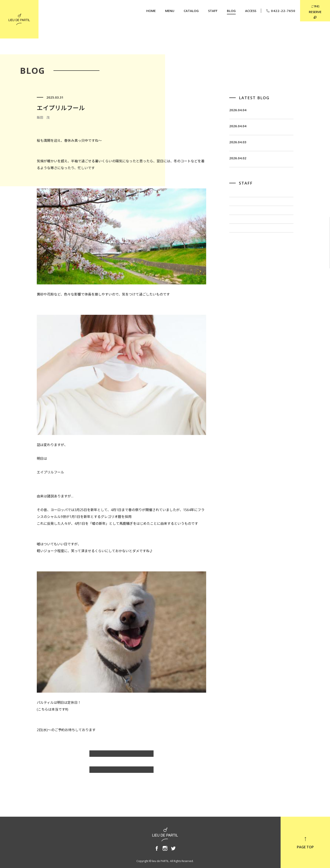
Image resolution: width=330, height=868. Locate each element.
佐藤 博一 (238, 231)
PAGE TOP (305, 843)
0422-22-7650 (280, 11)
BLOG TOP (121, 772)
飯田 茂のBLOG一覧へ (121, 756)
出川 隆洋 (238, 245)
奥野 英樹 (238, 274)
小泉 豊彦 (238, 260)
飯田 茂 (236, 217)
